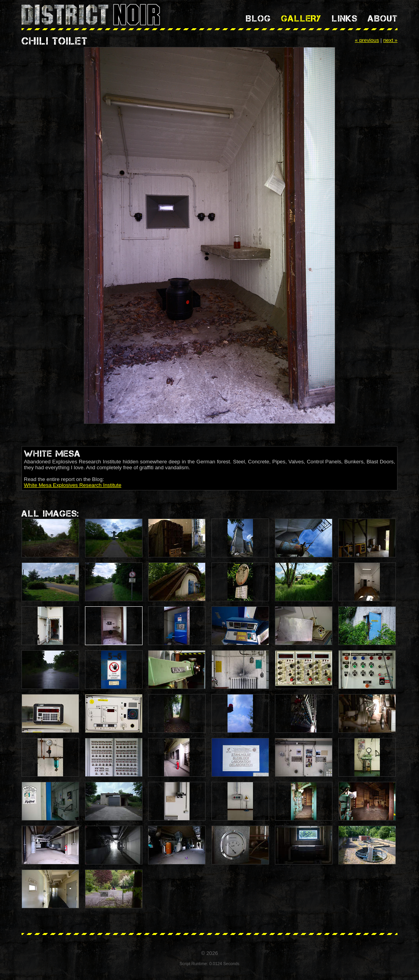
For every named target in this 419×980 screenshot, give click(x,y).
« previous (367, 40)
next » (390, 40)
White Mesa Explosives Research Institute (73, 485)
